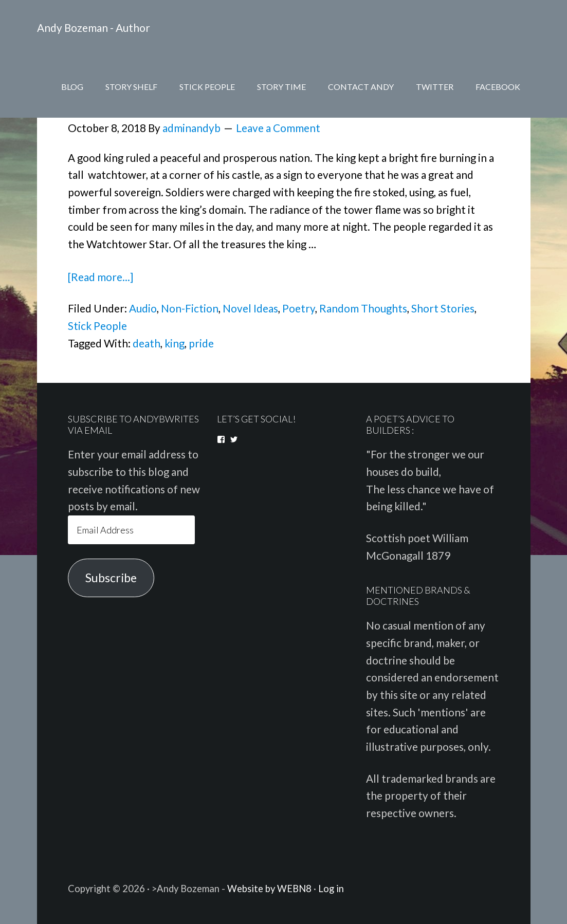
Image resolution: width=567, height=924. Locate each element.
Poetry (299, 308)
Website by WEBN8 (269, 889)
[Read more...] (100, 277)
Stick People (97, 326)
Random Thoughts (363, 308)
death (147, 343)
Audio (143, 308)
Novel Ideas (250, 308)
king (175, 343)
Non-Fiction (190, 308)
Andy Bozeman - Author (94, 28)
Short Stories (443, 308)
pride (201, 343)
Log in (331, 889)
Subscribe (111, 578)
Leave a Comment (278, 128)
